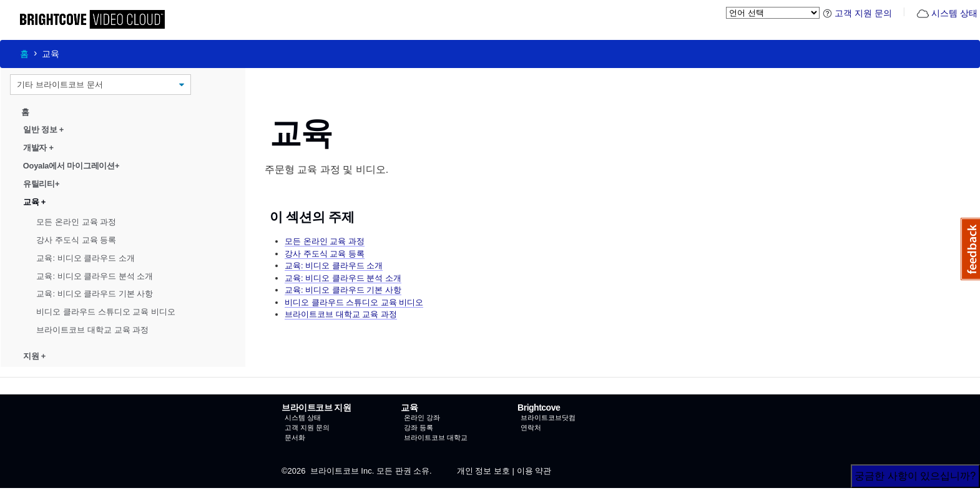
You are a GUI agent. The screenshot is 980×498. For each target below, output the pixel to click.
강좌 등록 (419, 427)
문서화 (295, 437)
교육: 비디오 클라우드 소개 (85, 258)
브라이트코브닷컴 (548, 417)
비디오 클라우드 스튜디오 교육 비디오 (105, 312)
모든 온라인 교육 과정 (76, 222)
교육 (34, 202)
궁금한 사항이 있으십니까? (915, 476)
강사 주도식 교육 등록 (76, 240)
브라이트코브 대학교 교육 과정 (92, 330)
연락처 (531, 427)
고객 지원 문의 (857, 13)
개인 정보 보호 (483, 471)
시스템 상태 (947, 13)
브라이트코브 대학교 (436, 437)
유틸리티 (41, 184)
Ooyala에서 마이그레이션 (71, 166)
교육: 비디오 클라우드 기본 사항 (95, 294)
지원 (34, 356)
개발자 (38, 148)
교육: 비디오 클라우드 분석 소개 (95, 276)
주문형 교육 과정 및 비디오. (326, 169)
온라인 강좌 (422, 417)
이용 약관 (534, 471)
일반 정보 (43, 129)
